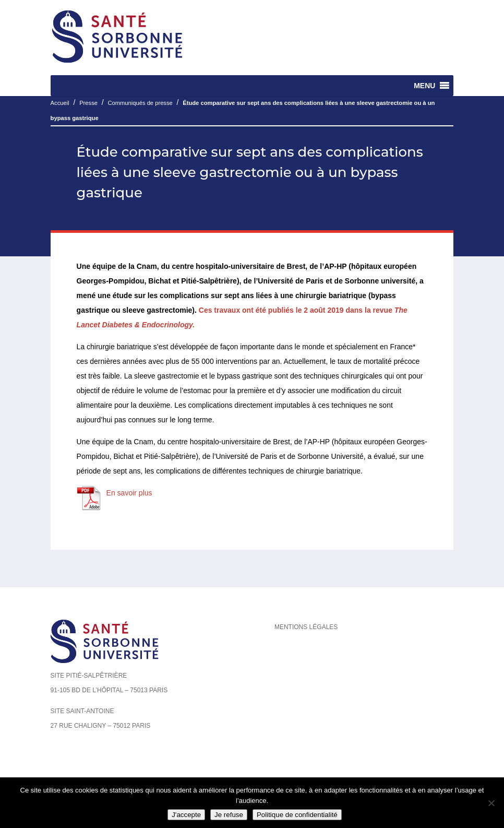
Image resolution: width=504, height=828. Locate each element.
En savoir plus (129, 493)
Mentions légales (306, 627)
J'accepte (186, 815)
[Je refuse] (491, 803)
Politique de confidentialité (297, 815)
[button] (424, 86)
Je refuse (229, 815)
